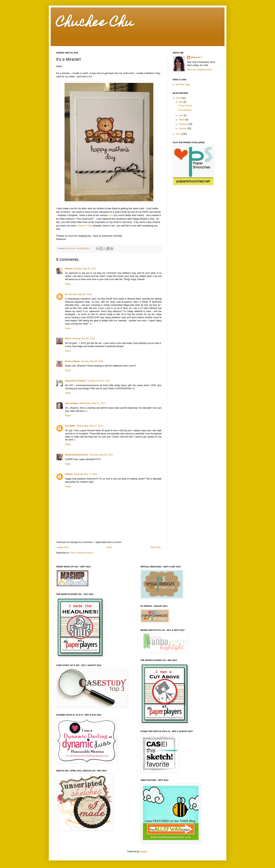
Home (109, 547)
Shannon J (196, 57)
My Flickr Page (183, 85)
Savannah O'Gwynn (75, 381)
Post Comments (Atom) (81, 553)
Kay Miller (70, 426)
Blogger (143, 852)
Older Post (155, 547)
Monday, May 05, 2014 (85, 269)
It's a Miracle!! (185, 110)
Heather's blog (85, 226)
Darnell (69, 269)
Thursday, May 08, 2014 (101, 455)
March (182, 120)
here (111, 215)
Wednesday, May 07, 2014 (92, 403)
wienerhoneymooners (77, 455)
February (183, 124)
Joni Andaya (72, 403)
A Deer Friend (185, 106)
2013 (179, 134)
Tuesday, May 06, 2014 (98, 381)
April (181, 115)
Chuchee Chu (95, 23)
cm (67, 294)
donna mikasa (72, 361)
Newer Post (63, 547)
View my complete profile (199, 70)
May (181, 102)
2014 (179, 98)
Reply (68, 284)
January (183, 128)
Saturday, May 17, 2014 (86, 474)
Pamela (69, 474)
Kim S (68, 339)
